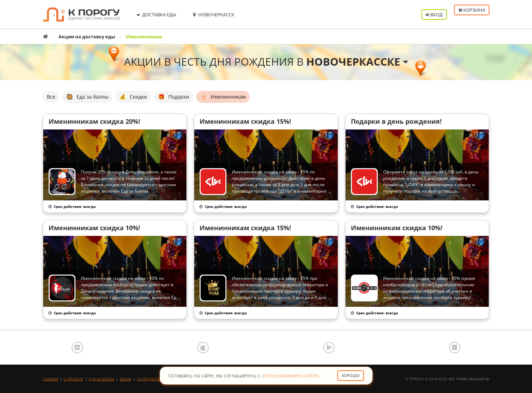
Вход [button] (434, 15)
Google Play (329, 348)
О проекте (74, 379)
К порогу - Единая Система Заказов (81, 15)
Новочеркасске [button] (357, 62)
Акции (126, 379)
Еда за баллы (102, 379)
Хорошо (351, 375)
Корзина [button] (472, 15)
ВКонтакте (77, 348)
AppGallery (455, 348)
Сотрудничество (153, 379)
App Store (203, 348)
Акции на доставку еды (87, 37)
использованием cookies (291, 375)
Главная (51, 379)
